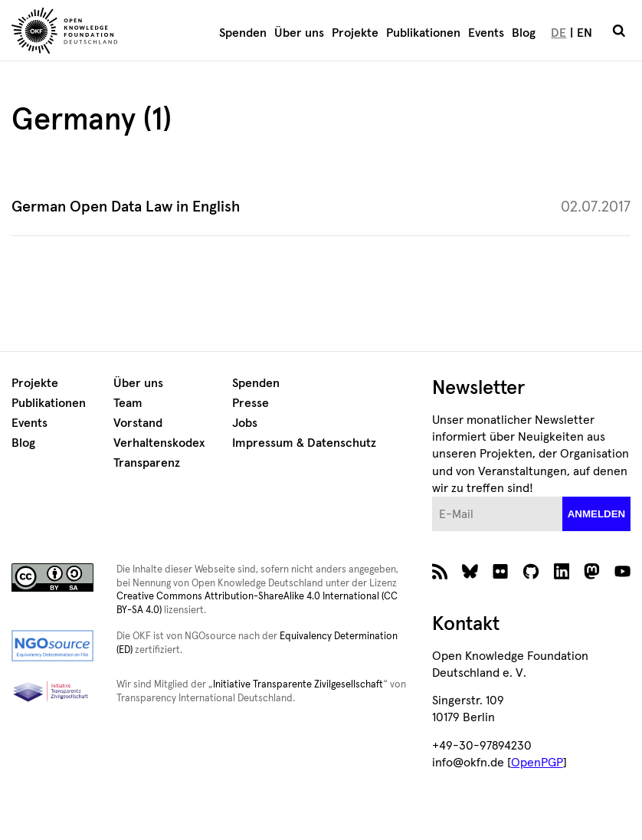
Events (486, 33)
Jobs (245, 423)
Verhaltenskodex (159, 443)
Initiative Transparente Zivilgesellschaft (298, 685)
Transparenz (147, 463)
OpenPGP (537, 763)
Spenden (243, 33)
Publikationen (423, 33)
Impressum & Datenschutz (304, 443)
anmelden (597, 514)
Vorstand (138, 423)
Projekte (355, 33)
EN (585, 33)
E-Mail (432, 497)
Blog (524, 33)
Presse (251, 403)
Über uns (299, 33)
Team (128, 403)
